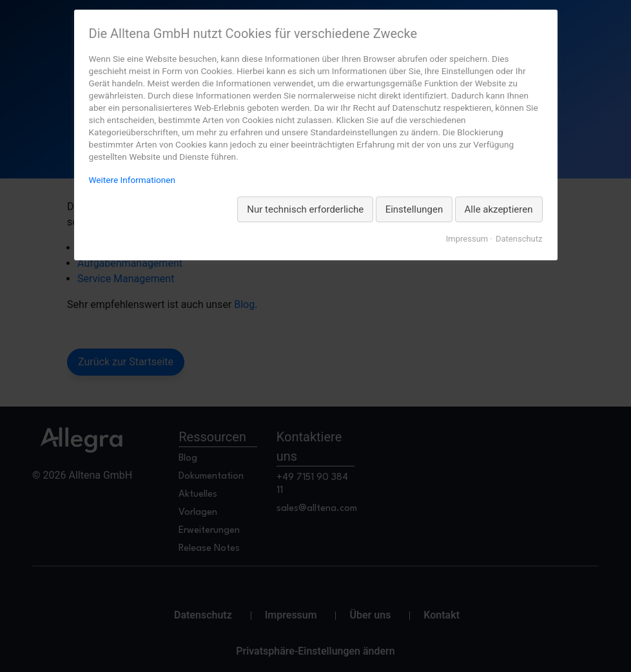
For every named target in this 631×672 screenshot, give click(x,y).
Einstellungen (414, 209)
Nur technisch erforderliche (305, 209)
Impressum (467, 239)
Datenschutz (519, 239)
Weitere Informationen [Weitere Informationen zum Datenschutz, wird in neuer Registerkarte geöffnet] (132, 180)
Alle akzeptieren (499, 209)
